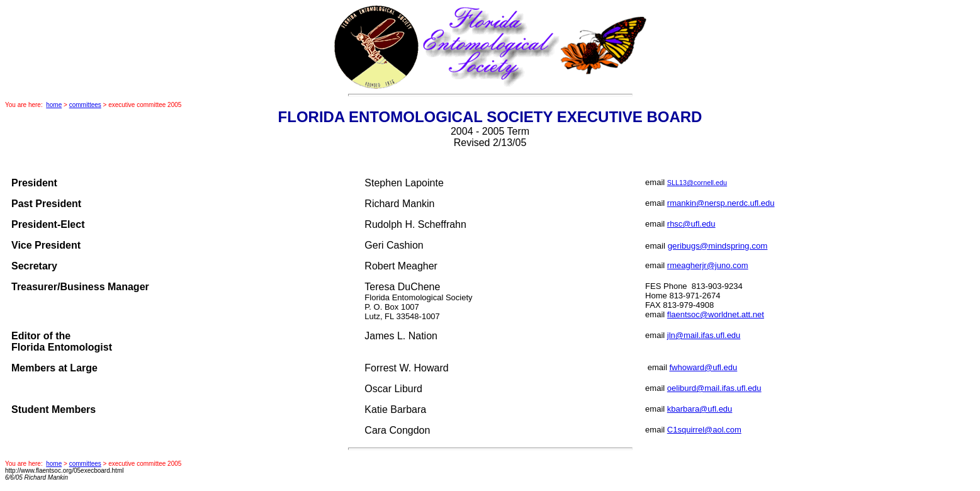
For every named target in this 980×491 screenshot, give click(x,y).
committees (85, 105)
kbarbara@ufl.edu (700, 409)
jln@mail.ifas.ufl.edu (704, 335)
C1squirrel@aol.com (704, 430)
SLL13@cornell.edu (697, 183)
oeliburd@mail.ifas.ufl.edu (714, 388)
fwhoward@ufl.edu (703, 367)
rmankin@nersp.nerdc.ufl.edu (721, 203)
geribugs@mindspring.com (718, 246)
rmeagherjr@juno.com (708, 265)
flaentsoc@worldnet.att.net (716, 314)
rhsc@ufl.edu (691, 224)
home (54, 105)
